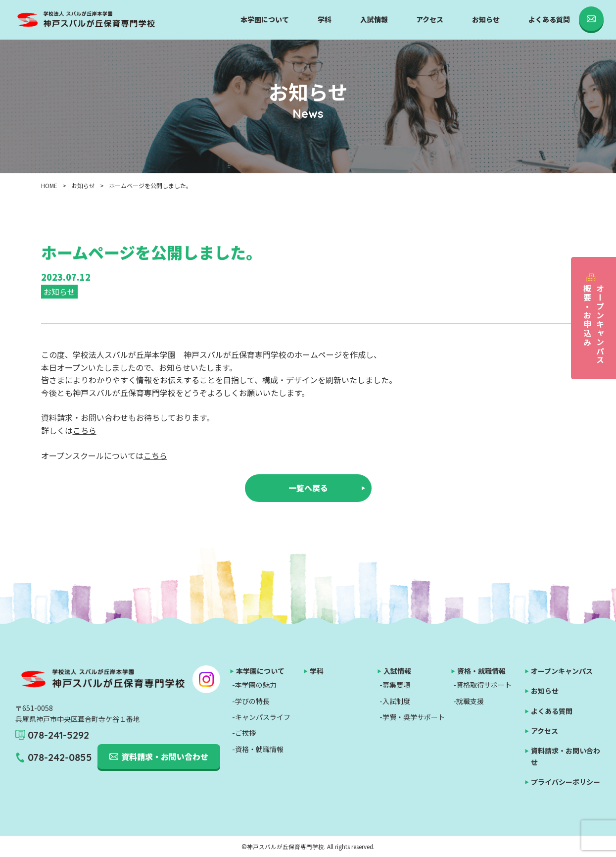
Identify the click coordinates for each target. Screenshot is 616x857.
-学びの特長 (251, 701)
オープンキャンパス (562, 671)
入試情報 (374, 19)
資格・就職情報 (481, 671)
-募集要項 (395, 685)
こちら (85, 430)
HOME (49, 185)
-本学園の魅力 (254, 685)
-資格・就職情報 (258, 749)
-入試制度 (395, 701)
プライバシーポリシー (566, 782)
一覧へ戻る (308, 488)
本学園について (265, 19)
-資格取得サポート (482, 685)
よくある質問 (549, 19)
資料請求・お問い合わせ (165, 756)
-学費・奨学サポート (412, 717)
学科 (325, 19)
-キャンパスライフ (261, 717)
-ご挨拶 (244, 733)
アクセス (430, 19)
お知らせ (486, 19)
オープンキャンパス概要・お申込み (594, 324)
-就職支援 (469, 701)
